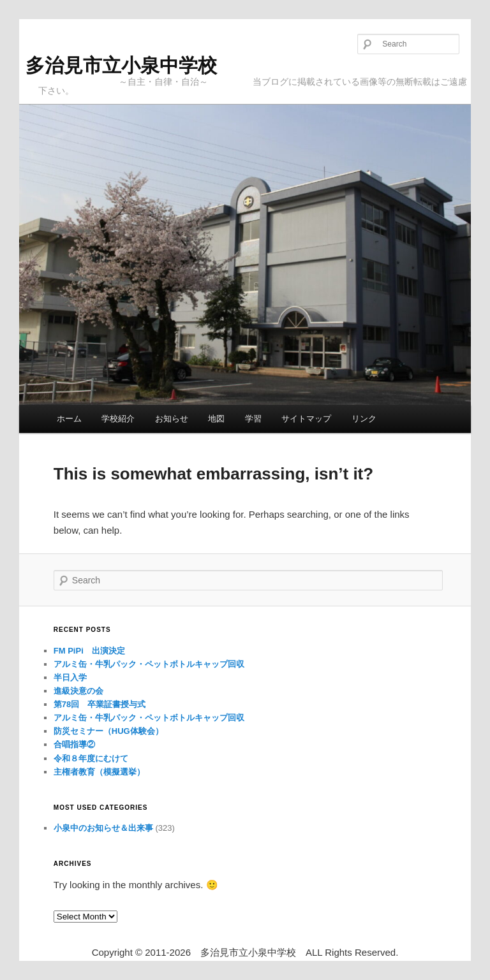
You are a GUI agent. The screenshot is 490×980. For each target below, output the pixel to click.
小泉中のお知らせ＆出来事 (103, 828)
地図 (216, 419)
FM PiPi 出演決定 (89, 651)
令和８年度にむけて (91, 758)
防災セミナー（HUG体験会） (108, 731)
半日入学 (70, 677)
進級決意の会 (78, 691)
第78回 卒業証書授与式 (100, 704)
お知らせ (172, 419)
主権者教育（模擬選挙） (99, 772)
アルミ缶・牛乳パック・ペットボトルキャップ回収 (149, 664)
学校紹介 (118, 419)
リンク (364, 419)
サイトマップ (306, 419)
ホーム (69, 419)
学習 (253, 419)
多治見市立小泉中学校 (121, 65)
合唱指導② (74, 744)
